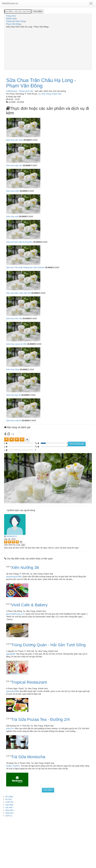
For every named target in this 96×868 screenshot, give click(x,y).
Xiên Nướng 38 (25, 567)
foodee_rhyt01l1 (13, 766)
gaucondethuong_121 (15, 614)
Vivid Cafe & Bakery (29, 605)
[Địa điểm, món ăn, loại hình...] (18, 11)
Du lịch (8, 799)
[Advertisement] (48, 49)
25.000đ (27, 140)
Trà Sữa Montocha (28, 757)
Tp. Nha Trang (44, 94)
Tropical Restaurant (29, 682)
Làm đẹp (9, 805)
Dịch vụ (9, 816)
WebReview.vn (10, 3)
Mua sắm (9, 810)
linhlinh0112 (12, 536)
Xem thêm (48, 790)
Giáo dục (9, 813)
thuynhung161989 (14, 577)
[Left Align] (6, 439)
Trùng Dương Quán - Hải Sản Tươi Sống (48, 645)
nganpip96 (11, 654)
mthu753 (10, 728)
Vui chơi (9, 807)
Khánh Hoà (56, 94)
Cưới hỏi (9, 802)
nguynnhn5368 (13, 691)
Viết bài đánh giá (77, 444)
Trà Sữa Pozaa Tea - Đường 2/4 (40, 719)
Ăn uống (9, 797)
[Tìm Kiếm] (38, 11)
